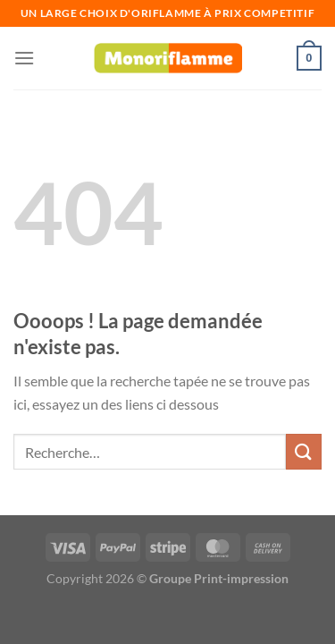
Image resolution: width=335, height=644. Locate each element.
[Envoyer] (304, 451)
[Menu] (24, 58)
